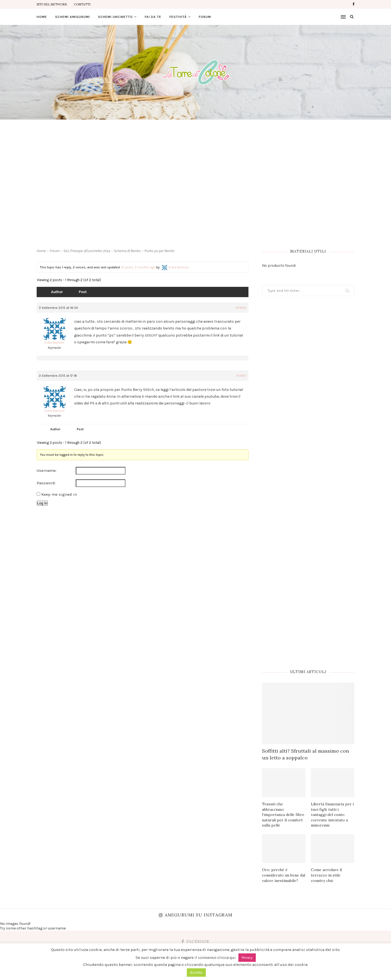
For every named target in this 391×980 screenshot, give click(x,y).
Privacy (247, 958)
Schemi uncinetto (115, 17)
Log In (42, 503)
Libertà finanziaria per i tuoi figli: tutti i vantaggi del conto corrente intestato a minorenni (332, 815)
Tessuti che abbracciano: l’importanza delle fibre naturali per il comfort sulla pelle (283, 815)
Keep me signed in (59, 494)
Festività (178, 17)
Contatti (82, 4)
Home (42, 17)
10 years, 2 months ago (138, 267)
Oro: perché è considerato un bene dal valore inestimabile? (284, 875)
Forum (205, 17)
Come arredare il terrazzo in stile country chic (326, 875)
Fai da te (153, 17)
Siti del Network (52, 4)
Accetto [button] (196, 973)
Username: (47, 470)
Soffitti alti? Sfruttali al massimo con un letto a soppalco (305, 754)
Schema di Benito (127, 251)
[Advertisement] (195, 174)
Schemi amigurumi (72, 17)
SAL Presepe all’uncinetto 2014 (87, 251)
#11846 (241, 308)
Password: (46, 483)
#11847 (241, 376)
